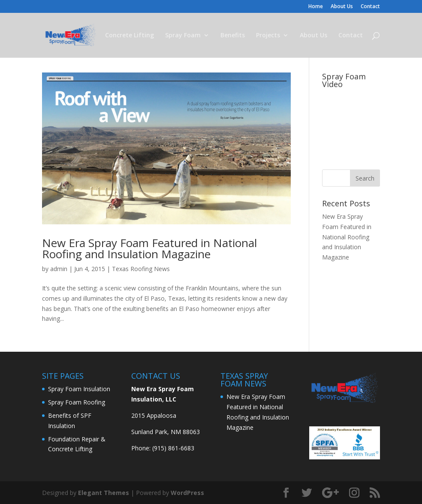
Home (316, 7)
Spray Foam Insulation (79, 389)
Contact (370, 7)
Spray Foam (183, 36)
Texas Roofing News (141, 269)
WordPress (187, 493)
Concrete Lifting (130, 36)
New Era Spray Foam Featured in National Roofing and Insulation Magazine (149, 248)
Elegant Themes (104, 493)
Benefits (233, 36)
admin (59, 269)
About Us (342, 7)
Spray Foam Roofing (77, 402)
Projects (268, 36)
